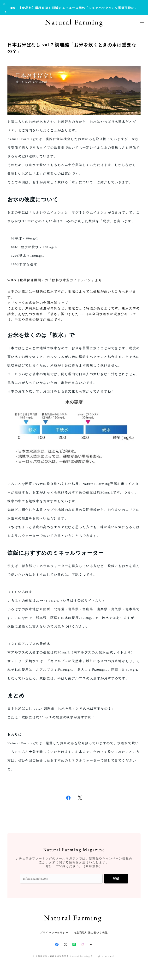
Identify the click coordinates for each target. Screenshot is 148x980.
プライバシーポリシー (54, 933)
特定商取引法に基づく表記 (91, 933)
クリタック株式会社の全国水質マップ (38, 303)
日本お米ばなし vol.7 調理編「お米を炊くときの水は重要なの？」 (72, 48)
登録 (116, 879)
